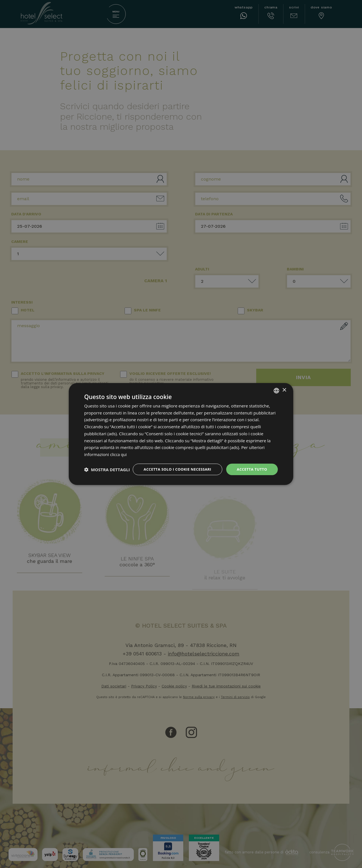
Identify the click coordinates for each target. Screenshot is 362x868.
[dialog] (181, 434)
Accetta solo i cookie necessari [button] (173, 465)
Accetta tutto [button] (251, 465)
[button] (107, 479)
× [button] (284, 385)
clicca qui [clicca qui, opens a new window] (119, 449)
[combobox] (276, 385)
